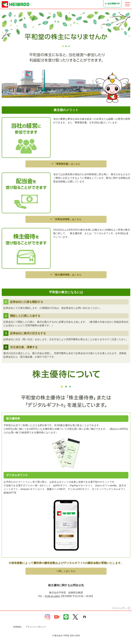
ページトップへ (119, 608)
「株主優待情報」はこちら (66, 275)
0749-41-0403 (52, 596)
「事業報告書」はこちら (66, 164)
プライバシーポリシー (36, 627)
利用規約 (17, 627)
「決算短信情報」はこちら (66, 219)
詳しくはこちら (66, 571)
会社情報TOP (114, 4)
